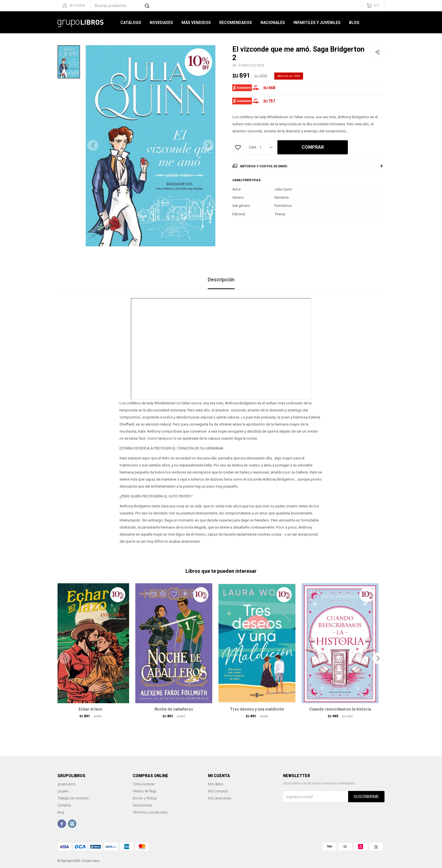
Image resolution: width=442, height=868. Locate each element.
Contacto (64, 805)
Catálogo (131, 23)
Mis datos (216, 784)
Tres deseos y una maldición (257, 709)
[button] (208, 145)
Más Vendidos (196, 23)
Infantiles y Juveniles (317, 23)
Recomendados (236, 23)
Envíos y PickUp (145, 798)
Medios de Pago (144, 791)
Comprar (313, 147)
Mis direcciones (220, 798)
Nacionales (273, 23)
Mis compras (218, 791)
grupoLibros (67, 784)
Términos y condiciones (150, 812)
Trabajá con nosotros (73, 798)
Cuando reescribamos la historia (340, 709)
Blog (354, 23)
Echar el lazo (91, 709)
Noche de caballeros (174, 709)
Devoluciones (142, 805)
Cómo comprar (144, 784)
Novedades (161, 23)
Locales (63, 791)
